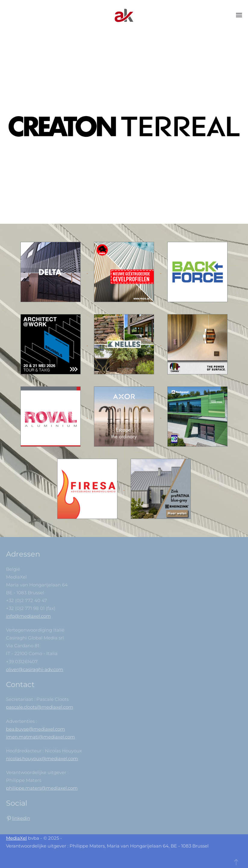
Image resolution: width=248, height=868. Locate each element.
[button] (239, 15)
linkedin (21, 818)
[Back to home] (124, 15)
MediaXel (16, 838)
